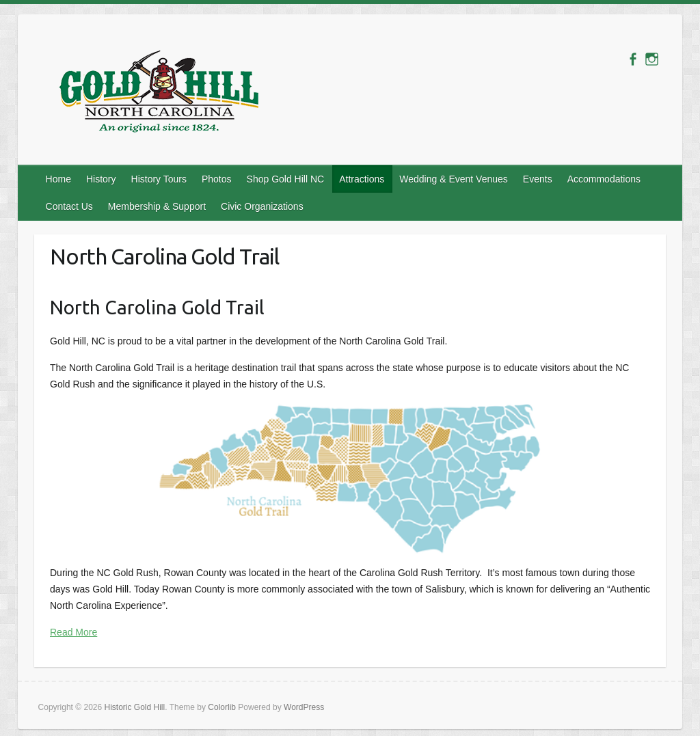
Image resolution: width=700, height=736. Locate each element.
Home (58, 179)
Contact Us (69, 206)
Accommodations (604, 179)
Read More (73, 632)
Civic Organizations (262, 206)
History (101, 179)
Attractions (362, 179)
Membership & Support (157, 206)
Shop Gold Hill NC (286, 179)
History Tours (159, 179)
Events (538, 179)
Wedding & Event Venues (454, 179)
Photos (217, 179)
